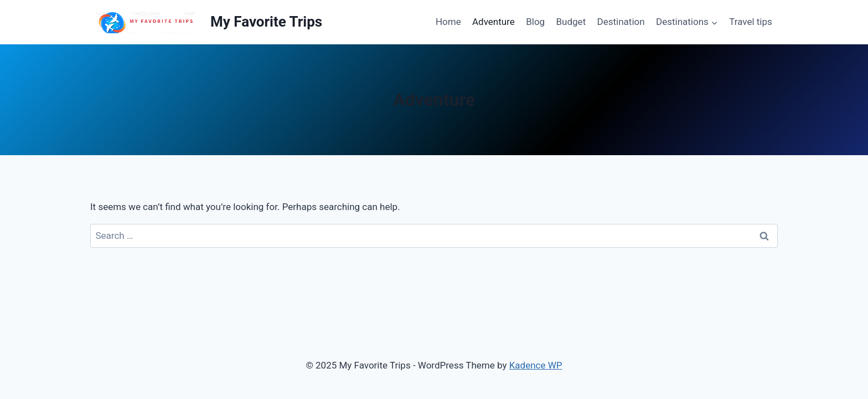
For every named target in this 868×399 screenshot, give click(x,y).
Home (448, 22)
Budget (571, 22)
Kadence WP (536, 365)
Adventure (494, 22)
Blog (535, 22)
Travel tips (751, 22)
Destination (621, 22)
